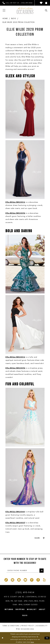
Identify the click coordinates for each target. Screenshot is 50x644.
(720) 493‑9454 (25, 593)
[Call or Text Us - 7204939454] (18, 3)
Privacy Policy (28, 626)
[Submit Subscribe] (41, 571)
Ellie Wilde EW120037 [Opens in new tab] (15, 523)
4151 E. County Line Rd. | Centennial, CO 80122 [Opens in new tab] (25, 597)
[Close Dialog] (3, 638)
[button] (46, 3)
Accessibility (42, 626)
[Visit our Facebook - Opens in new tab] (38, 580)
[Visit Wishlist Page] (41, 3)
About (42, 610)
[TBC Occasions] (25, 10)
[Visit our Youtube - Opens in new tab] (25, 580)
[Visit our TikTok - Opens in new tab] (6, 580)
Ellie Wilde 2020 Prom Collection (19, 22)
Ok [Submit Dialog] (47, 638)
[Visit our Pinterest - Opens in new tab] (32, 580)
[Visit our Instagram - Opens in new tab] (13, 580)
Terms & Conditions (11, 626)
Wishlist (32, 610)
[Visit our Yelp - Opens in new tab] (44, 580)
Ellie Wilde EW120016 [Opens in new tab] (15, 202)
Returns (9, 610)
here (32, 642)
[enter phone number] (25, 571)
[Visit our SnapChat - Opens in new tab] (19, 580)
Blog (14, 18)
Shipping (20, 610)
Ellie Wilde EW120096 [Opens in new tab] (15, 213)
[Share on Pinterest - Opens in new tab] (44, 538)
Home (5, 18)
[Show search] (46, 10)
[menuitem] (18, 3)
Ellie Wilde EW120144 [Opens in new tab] (15, 512)
